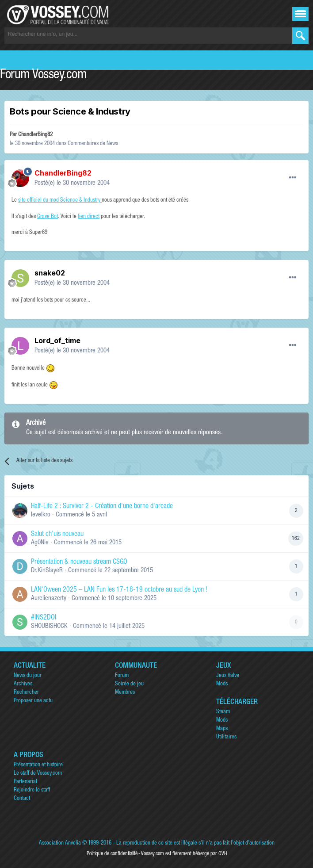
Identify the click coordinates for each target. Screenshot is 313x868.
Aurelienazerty (49, 598)
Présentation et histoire (38, 765)
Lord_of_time (57, 340)
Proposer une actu (33, 701)
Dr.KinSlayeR (47, 571)
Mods (222, 684)
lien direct (89, 217)
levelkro (41, 515)
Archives (23, 684)
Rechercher (26, 693)
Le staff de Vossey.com (38, 774)
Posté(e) (72, 183)
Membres (125, 693)
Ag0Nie (40, 543)
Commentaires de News (93, 144)
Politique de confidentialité (112, 854)
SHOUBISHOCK (49, 626)
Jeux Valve (228, 676)
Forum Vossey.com (43, 76)
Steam (223, 712)
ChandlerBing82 (35, 135)
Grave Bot (48, 217)
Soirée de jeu (129, 684)
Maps (222, 729)
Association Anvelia (60, 843)
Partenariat (25, 782)
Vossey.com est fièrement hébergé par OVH (184, 854)
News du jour (28, 676)
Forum (122, 676)
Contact (22, 799)
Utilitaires (226, 737)
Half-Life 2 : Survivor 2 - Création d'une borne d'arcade (102, 507)
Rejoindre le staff (32, 790)
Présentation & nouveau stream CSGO (79, 562)
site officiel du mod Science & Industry (60, 201)
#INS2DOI (44, 618)
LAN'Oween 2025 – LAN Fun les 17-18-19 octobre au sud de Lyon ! (119, 590)
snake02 (50, 273)
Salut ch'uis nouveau (57, 535)
